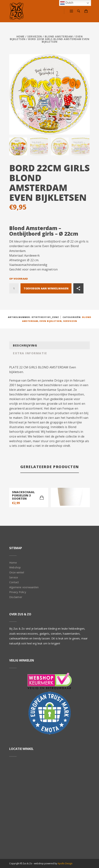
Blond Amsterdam (59, 36)
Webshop (15, 567)
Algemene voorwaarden (24, 587)
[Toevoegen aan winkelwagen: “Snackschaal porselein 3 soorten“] (42, 497)
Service (14, 577)
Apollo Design (65, 863)
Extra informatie (30, 353)
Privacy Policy (18, 592)
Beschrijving (25, 345)
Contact (14, 582)
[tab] (49, 345)
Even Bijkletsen (51, 321)
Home (21, 36)
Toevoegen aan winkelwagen (46, 288)
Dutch (67, 3)
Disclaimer (16, 597)
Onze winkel (17, 572)
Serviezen (35, 36)
